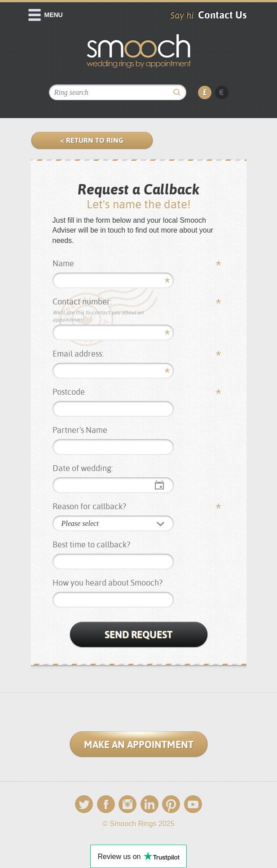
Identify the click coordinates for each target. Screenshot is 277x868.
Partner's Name (80, 430)
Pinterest (171, 804)
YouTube (193, 804)
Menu (54, 15)
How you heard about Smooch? (108, 583)
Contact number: (114, 310)
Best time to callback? (91, 544)
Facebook (106, 804)
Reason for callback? (89, 506)
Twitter (84, 804)
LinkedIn (149, 804)
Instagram (128, 804)
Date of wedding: (83, 468)
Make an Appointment (139, 745)
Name (63, 263)
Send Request (138, 634)
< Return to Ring (92, 140)
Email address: (78, 354)
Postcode (69, 392)
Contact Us (222, 15)
